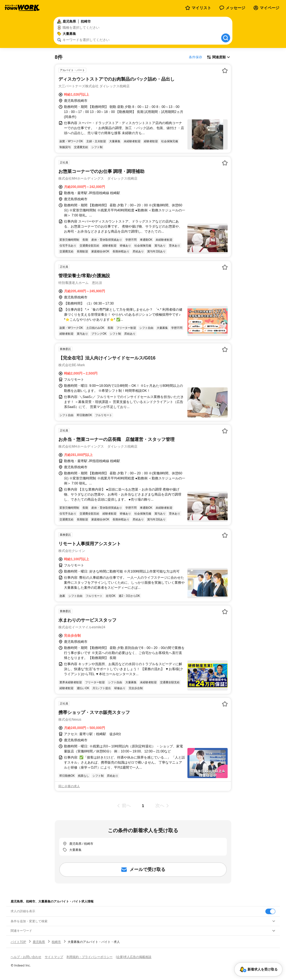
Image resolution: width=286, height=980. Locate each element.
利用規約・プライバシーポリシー (90, 957)
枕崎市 (56, 942)
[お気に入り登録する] (225, 71)
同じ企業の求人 (69, 786)
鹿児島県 (39, 942)
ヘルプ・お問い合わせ (26, 957)
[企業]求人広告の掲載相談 (134, 957)
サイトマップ (54, 957)
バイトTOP (18, 942)
